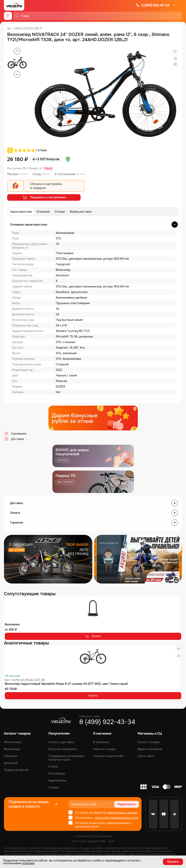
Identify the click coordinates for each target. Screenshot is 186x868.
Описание (43, 212)
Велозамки (12, 624)
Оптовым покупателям (108, 756)
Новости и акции (104, 749)
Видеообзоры (57, 780)
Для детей (11, 763)
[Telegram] (174, 814)
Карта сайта (146, 756)
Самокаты (11, 756)
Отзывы (60, 212)
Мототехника (13, 742)
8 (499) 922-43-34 (153, 5)
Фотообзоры (57, 773)
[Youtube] (164, 814)
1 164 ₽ (48, 168)
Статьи (53, 767)
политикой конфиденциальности (116, 818)
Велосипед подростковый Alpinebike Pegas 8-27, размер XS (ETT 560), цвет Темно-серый (66, 684)
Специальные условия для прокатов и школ (66, 758)
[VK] (153, 814)
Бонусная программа (63, 749)
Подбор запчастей (16, 770)
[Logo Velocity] (14, 5)
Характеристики (21, 212)
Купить (93, 636)
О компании (101, 742)
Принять (173, 862)
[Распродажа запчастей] (48, 559)
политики (28, 863)
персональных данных (122, 813)
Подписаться (127, 804)
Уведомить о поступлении (44, 197)
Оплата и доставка (61, 742)
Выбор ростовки (81, 212)
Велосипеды (12, 749)
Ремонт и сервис (149, 742)
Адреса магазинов (150, 749)
